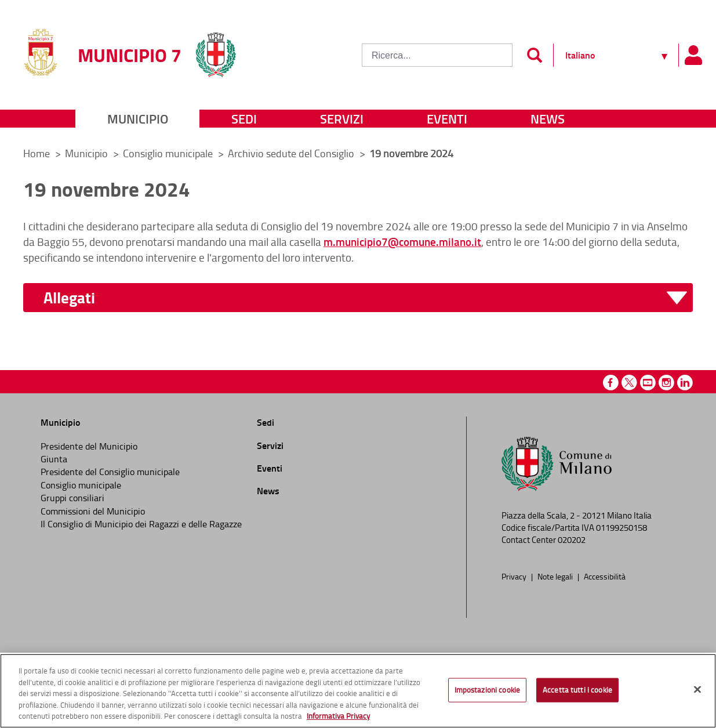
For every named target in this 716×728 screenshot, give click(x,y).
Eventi (447, 119)
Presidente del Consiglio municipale (110, 472)
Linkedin (685, 383)
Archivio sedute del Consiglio (292, 153)
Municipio (138, 119)
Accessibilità (605, 576)
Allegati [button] (69, 298)
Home (37, 153)
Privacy (515, 576)
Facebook (611, 383)
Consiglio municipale (169, 153)
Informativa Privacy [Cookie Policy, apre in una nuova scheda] (338, 716)
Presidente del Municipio (89, 446)
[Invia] (534, 55)
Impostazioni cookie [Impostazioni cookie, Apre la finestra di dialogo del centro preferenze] (487, 690)
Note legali (556, 576)
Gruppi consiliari (72, 498)
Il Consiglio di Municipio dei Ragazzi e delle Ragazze (141, 524)
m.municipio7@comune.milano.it (402, 242)
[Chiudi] (697, 690)
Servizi (342, 119)
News (548, 119)
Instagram (666, 383)
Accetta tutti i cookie (577, 690)
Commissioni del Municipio (93, 511)
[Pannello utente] (693, 55)
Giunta (54, 459)
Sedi (244, 119)
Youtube (648, 383)
